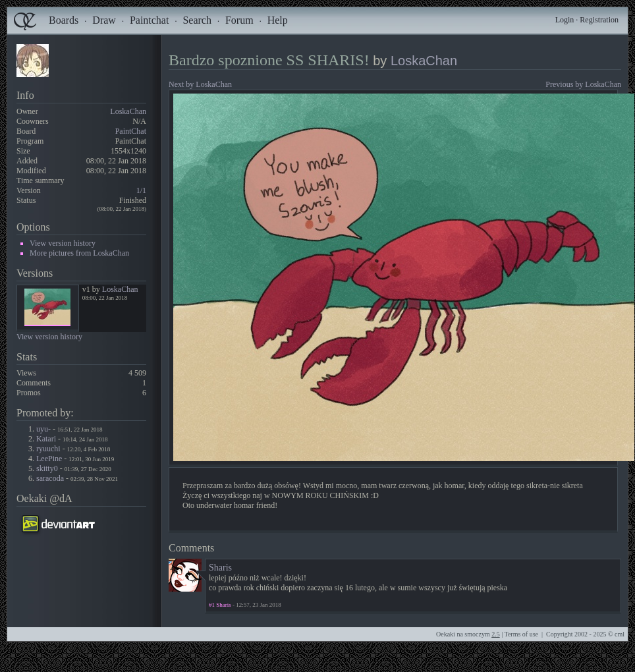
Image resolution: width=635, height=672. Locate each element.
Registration (599, 20)
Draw (104, 20)
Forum (239, 20)
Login (565, 20)
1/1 (141, 190)
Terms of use (521, 634)
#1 (212, 605)
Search (197, 20)
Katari (46, 439)
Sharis (220, 568)
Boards (64, 20)
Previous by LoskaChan (583, 84)
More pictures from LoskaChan (79, 253)
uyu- (43, 429)
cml (620, 634)
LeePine (49, 459)
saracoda (50, 478)
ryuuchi (48, 449)
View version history (63, 243)
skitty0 (47, 468)
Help (278, 20)
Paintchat (150, 20)
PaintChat (131, 131)
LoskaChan (128, 111)
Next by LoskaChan (200, 84)
